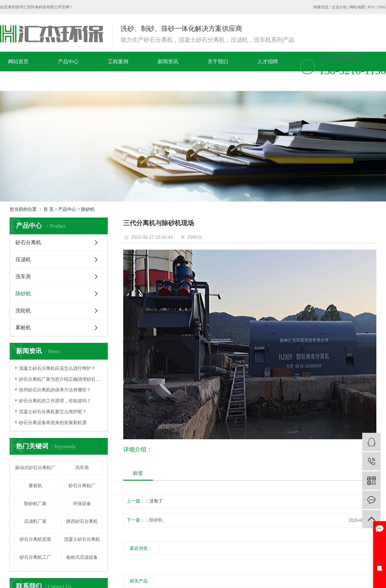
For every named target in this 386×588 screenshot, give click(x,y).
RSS (371, 7)
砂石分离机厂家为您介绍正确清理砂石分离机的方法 (61, 379)
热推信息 (321, 7)
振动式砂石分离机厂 (35, 468)
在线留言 (32, 81)
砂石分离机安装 (35, 539)
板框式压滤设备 (82, 557)
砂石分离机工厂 (35, 557)
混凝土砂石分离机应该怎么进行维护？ (57, 368)
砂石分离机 (28, 242)
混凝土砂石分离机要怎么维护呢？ (53, 412)
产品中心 (68, 62)
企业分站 (339, 7)
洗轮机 (23, 311)
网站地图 (357, 7)
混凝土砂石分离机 (82, 539)
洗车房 (23, 276)
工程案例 (118, 62)
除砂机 (88, 209)
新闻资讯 (168, 62)
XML (382, 7)
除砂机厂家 (35, 504)
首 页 (49, 209)
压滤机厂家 (35, 521)
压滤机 (23, 259)
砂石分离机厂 (82, 486)
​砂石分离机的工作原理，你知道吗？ (55, 401)
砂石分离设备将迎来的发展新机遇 (53, 423)
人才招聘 (268, 62)
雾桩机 (23, 328)
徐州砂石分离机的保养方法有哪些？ (55, 390)
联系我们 (81, 81)
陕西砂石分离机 (82, 521)
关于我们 (218, 62)
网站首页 (18, 62)
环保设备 (82, 504)
